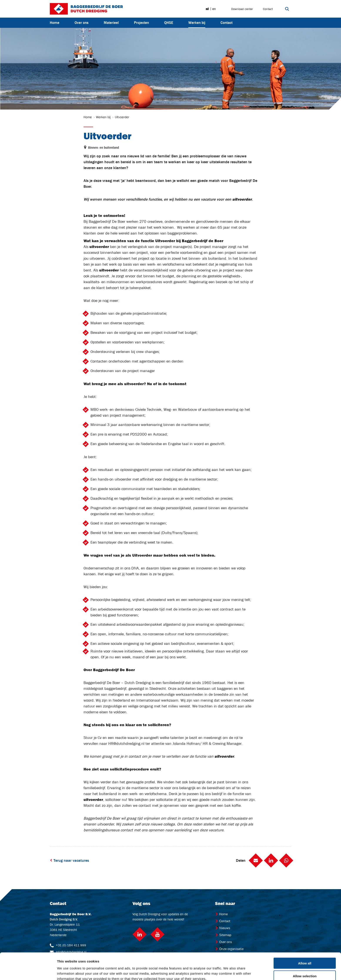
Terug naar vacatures (69, 860)
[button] (256, 861)
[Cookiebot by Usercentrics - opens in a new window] (28, 972)
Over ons (82, 23)
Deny (305, 968)
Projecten (141, 23)
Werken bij (197, 22)
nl (207, 9)
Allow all (305, 942)
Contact (268, 9)
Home (55, 23)
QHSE (169, 23)
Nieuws (223, 928)
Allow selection (305, 955)
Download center (242, 9)
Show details (228, 971)
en (214, 9)
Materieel (111, 23)
